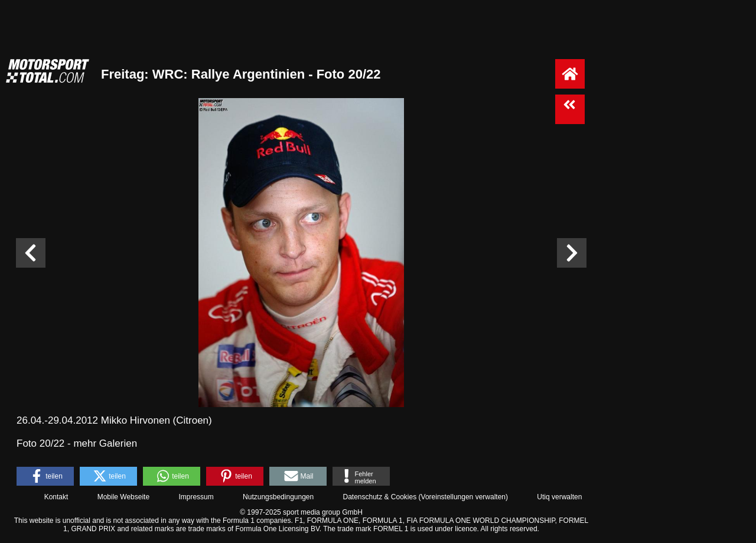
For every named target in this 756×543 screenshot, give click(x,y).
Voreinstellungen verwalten (463, 497)
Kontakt (56, 497)
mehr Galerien (105, 443)
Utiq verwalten (559, 497)
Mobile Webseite (124, 497)
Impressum (196, 497)
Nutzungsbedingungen (278, 497)
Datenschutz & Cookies (379, 497)
